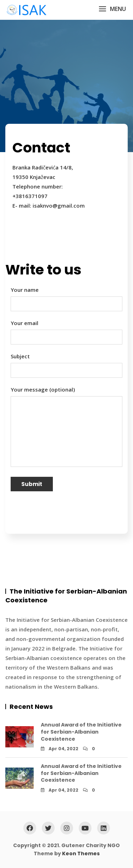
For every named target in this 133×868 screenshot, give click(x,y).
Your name (66, 297)
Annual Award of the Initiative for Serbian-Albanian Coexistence (81, 732)
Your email (66, 330)
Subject (66, 363)
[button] (112, 9)
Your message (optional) (66, 427)
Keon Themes (81, 853)
